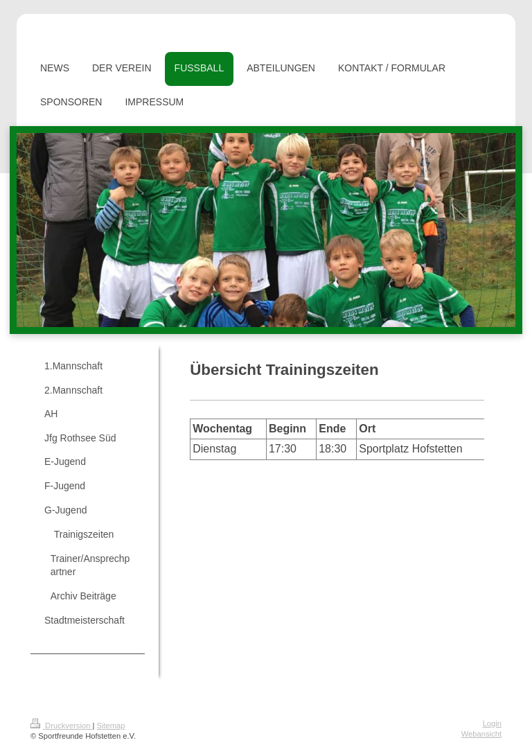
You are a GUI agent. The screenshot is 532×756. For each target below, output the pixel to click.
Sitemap (111, 726)
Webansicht (481, 734)
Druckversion (62, 726)
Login (492, 723)
